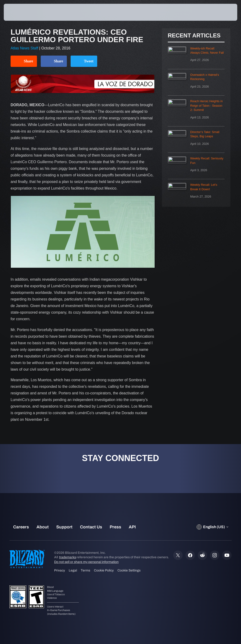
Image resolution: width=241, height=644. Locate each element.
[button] (223, 12)
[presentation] (18, 12)
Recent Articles (194, 36)
